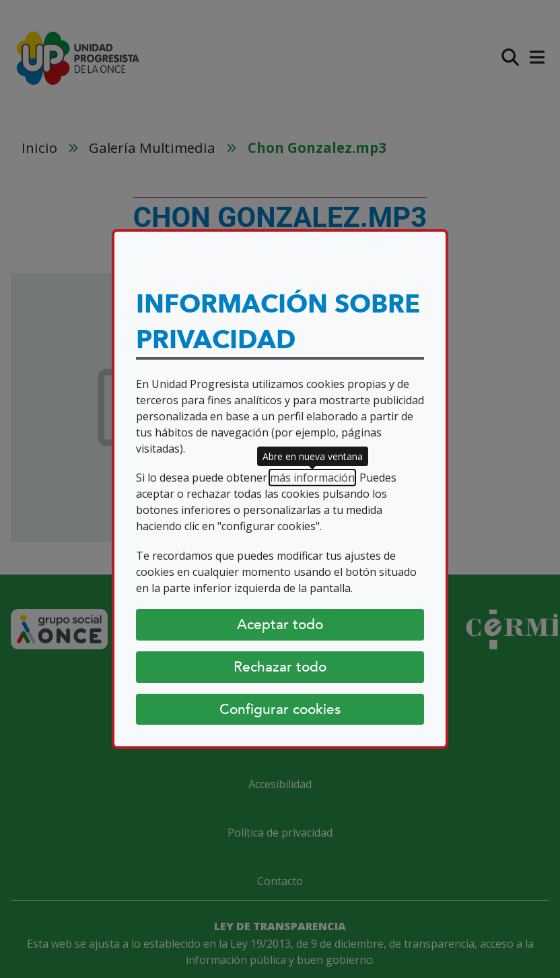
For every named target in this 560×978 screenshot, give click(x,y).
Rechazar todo (280, 667)
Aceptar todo (280, 624)
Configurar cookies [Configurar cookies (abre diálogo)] (280, 709)
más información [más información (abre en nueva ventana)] (312, 478)
